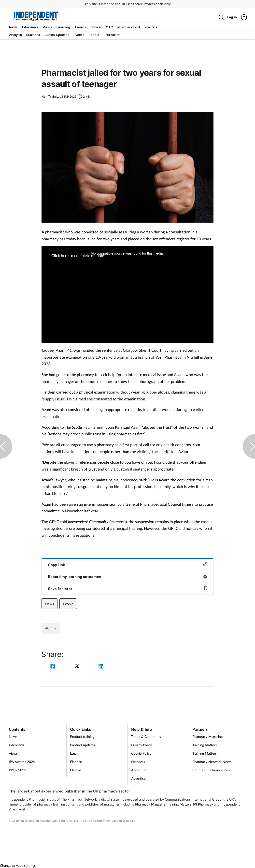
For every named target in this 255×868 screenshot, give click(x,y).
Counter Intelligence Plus (211, 770)
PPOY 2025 (17, 770)
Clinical (75, 770)
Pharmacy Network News (212, 762)
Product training (82, 737)
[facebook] (54, 667)
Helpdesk (138, 762)
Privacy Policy (142, 745)
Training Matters (205, 745)
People (68, 604)
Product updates (83, 745)
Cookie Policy (141, 753)
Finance (76, 762)
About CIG (139, 770)
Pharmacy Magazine (207, 737)
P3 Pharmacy (203, 804)
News (50, 604)
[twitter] (78, 667)
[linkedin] (101, 667)
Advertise (138, 778)
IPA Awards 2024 (22, 762)
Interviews (17, 745)
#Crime (51, 628)
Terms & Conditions (146, 737)
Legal (74, 753)
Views (13, 753)
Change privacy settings (18, 865)
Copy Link (127, 564)
